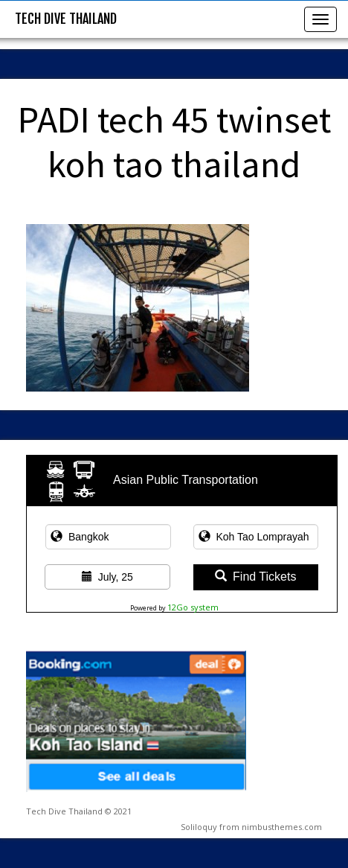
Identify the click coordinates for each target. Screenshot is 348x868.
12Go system (193, 607)
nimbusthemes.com (282, 827)
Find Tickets (255, 577)
